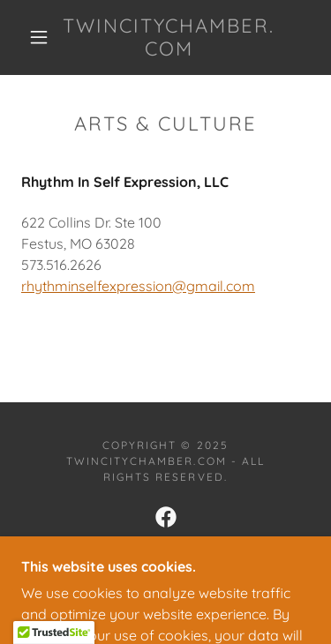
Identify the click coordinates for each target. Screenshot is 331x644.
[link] (169, 37)
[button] (39, 37)
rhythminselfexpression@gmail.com (138, 286)
